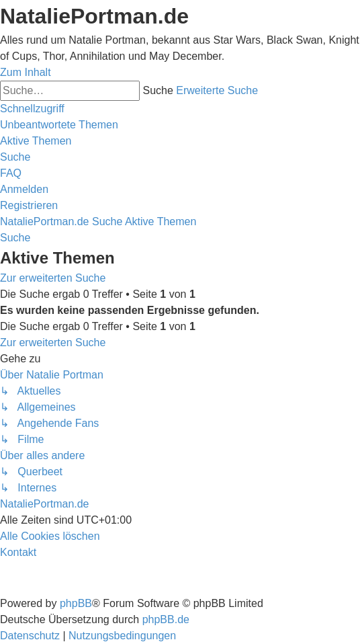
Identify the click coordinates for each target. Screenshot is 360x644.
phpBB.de (166, 619)
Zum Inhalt (26, 72)
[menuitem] (59, 125)
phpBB (76, 603)
